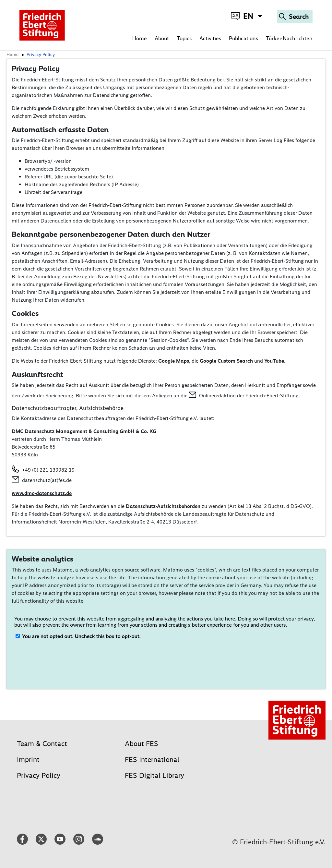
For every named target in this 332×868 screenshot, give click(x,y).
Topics (184, 38)
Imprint (28, 759)
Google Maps (174, 361)
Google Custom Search (226, 361)
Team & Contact (42, 744)
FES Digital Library (154, 775)
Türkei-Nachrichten (289, 38)
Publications (243, 38)
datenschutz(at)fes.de (47, 480)
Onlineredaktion (217, 396)
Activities (210, 38)
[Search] (295, 17)
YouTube (274, 361)
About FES (142, 744)
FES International (152, 759)
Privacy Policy (39, 775)
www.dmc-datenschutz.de (42, 493)
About (162, 38)
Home (140, 38)
